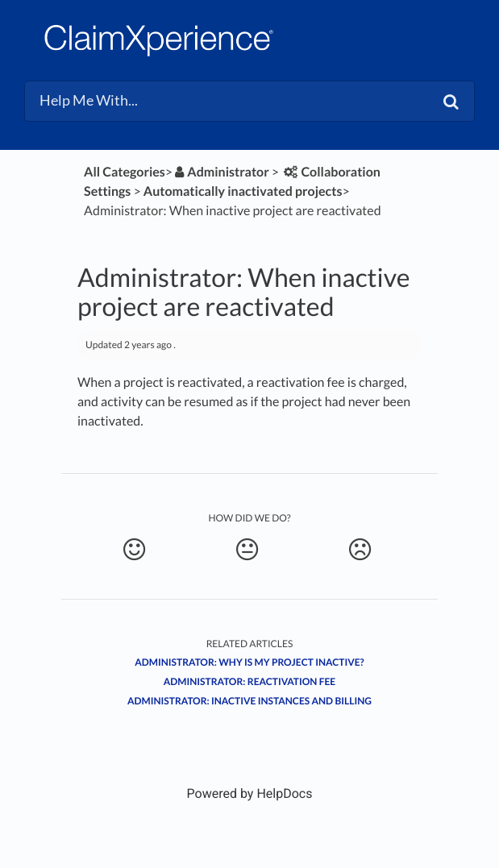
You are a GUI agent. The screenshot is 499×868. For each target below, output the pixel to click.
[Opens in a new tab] (250, 793)
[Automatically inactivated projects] (243, 191)
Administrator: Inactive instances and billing (249, 701)
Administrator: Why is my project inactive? (249, 662)
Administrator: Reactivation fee (249, 681)
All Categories (125, 172)
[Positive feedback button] (134, 550)
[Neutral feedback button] (247, 550)
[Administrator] (221, 172)
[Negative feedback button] (360, 550)
